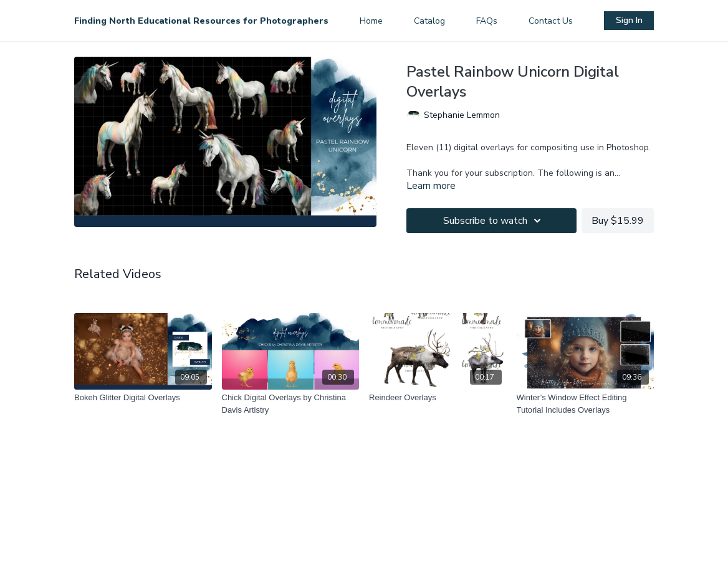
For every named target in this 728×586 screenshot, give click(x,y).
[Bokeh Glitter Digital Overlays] (143, 398)
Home (371, 21)
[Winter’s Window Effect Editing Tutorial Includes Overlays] (586, 404)
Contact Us (551, 21)
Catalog (429, 21)
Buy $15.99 (618, 221)
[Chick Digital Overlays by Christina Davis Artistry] (291, 404)
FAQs (487, 21)
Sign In (629, 20)
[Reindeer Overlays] (438, 398)
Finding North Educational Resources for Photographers (201, 21)
